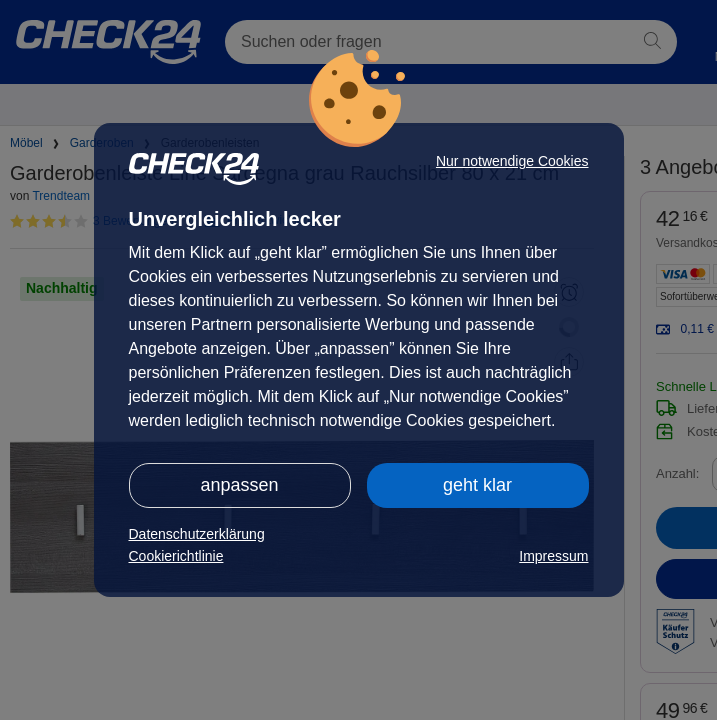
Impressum (553, 556)
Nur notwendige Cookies (512, 161)
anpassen (239, 485)
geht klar (477, 485)
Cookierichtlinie (176, 556)
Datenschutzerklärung (197, 534)
